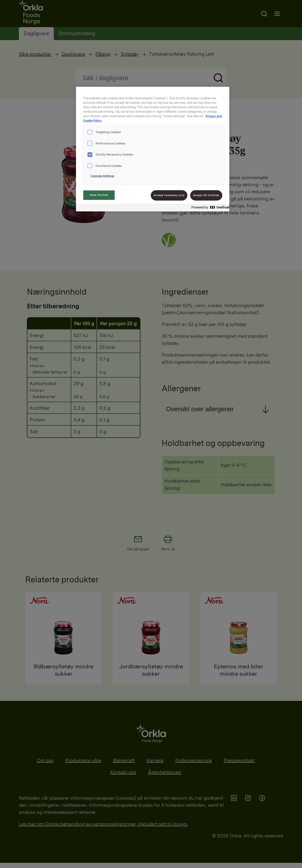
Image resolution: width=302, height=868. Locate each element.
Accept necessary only (169, 195)
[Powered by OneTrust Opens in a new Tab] (209, 208)
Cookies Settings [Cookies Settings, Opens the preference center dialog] (103, 176)
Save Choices (99, 195)
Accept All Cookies (206, 195)
